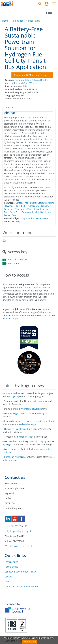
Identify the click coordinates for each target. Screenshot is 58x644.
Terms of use (11, 567)
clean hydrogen (29, 424)
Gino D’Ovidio (30, 83)
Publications (18, 21)
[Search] (40, 4)
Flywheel (10, 206)
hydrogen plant (17, 413)
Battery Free (22, 203)
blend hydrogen (13, 396)
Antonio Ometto (40, 80)
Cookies (9, 577)
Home (5, 21)
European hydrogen (14, 457)
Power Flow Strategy (38, 209)
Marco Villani (11, 83)
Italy (18, 221)
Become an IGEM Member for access (32, 75)
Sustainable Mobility (33, 212)
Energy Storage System (42, 203)
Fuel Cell (20, 206)
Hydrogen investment (15, 429)
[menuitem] (47, 4)
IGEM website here (37, 287)
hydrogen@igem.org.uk (19, 531)
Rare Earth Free (12, 212)
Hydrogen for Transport (39, 206)
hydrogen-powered (42, 401)
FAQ (7, 582)
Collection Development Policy (20, 572)
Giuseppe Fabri (22, 80)
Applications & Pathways (35, 218)
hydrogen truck (25, 437)
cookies (16, 638)
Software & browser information (21, 587)
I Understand (30, 642)
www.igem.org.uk (23, 546)
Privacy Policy (12, 562)
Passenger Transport (15, 209)
